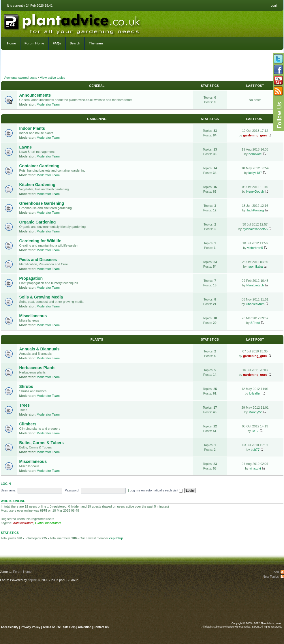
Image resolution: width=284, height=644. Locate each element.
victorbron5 (255, 248)
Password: (72, 490)
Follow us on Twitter (278, 59)
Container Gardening (39, 166)
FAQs (57, 43)
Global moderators (48, 523)
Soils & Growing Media (41, 297)
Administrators (23, 523)
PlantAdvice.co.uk (73, 22)
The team (96, 43)
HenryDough (255, 191)
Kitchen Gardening (37, 185)
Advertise (84, 627)
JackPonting (255, 210)
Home (12, 43)
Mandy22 (255, 412)
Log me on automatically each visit (156, 490)
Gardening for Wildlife (40, 241)
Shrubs (26, 386)
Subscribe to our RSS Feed (278, 91)
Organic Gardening (38, 222)
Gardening (97, 119)
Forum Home (34, 43)
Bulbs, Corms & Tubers (42, 443)
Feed (275, 572)
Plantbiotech (255, 285)
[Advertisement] (142, 63)
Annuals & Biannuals (40, 349)
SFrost (255, 323)
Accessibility (10, 627)
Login (275, 5)
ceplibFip (116, 538)
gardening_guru (255, 135)
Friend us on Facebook (278, 70)
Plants (97, 339)
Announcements (35, 95)
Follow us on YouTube (278, 80)
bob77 (255, 450)
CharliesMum (255, 304)
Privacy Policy (31, 627)
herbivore (255, 154)
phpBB (32, 580)
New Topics (271, 577)
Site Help (69, 627)
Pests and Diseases (38, 260)
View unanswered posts (20, 78)
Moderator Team (48, 104)
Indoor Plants (32, 128)
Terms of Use (52, 627)
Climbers (28, 424)
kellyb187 (255, 173)
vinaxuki (255, 468)
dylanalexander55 (255, 229)
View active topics (52, 78)
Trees (25, 405)
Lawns (26, 147)
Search (75, 43)
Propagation (31, 278)
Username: (9, 490)
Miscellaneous (33, 316)
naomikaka (255, 266)
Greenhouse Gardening (42, 203)
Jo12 (255, 431)
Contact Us (101, 627)
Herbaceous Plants (37, 368)
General (97, 86)
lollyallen (255, 393)
